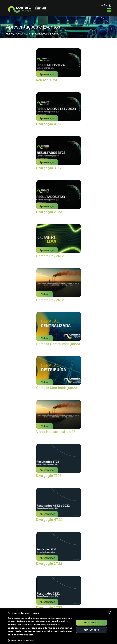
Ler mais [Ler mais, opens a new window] (11, 637)
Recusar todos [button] (91, 630)
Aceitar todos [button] (91, 622)
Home (9, 34)
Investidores (22, 34)
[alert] (58, 626)
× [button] (113, 612)
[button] (40, 640)
